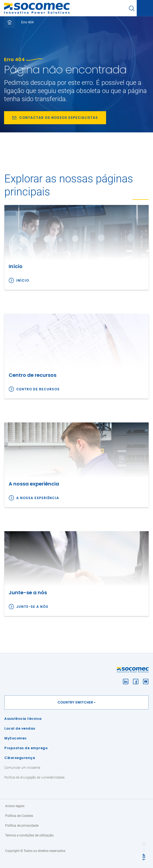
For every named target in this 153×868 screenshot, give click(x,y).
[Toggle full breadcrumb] (9, 22)
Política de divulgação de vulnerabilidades (34, 777)
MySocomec (16, 738)
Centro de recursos (38, 389)
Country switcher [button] (75, 702)
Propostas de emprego (26, 748)
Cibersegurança (20, 758)
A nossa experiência (38, 498)
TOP (144, 857)
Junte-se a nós (32, 607)
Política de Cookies (19, 816)
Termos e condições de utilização (29, 835)
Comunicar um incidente (22, 768)
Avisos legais (15, 806)
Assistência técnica (23, 719)
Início (23, 280)
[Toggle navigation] (145, 8)
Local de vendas (20, 728)
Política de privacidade (22, 826)
